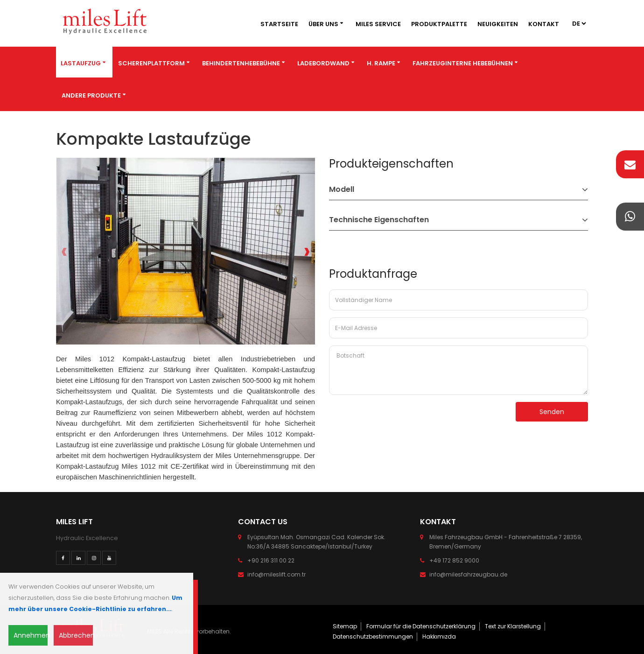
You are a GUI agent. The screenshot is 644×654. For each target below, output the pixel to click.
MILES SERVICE (378, 24)
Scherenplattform (151, 63)
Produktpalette (439, 24)
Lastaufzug (81, 63)
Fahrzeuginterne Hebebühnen (463, 63)
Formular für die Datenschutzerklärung (421, 626)
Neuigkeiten (498, 24)
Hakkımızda (439, 636)
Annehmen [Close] (31, 635)
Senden (552, 412)
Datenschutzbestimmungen (373, 636)
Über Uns (323, 24)
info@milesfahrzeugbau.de (468, 574)
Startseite (279, 24)
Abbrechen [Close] (76, 635)
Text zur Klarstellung (513, 626)
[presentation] (64, 251)
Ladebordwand (323, 63)
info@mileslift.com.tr (276, 574)
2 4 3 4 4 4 (579, 24)
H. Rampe (381, 63)
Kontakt (544, 24)
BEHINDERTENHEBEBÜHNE (241, 63)
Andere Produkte (91, 95)
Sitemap (345, 626)
